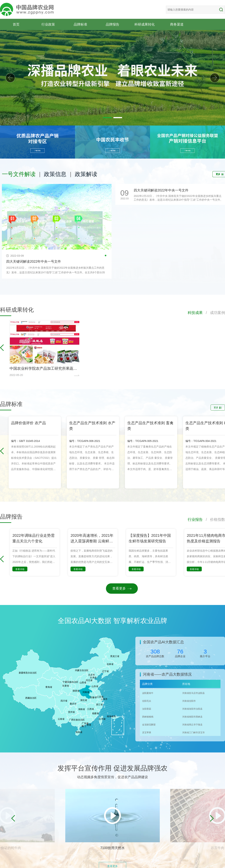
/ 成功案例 (214, 313)
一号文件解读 (19, 174)
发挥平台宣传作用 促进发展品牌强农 (112, 768)
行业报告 (195, 519)
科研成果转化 (145, 24)
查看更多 (122, 588)
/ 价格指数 (214, 519)
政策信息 (55, 174)
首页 (16, 24)
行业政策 (48, 24)
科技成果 (195, 313)
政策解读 (86, 174)
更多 (218, 408)
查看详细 (20, 569)
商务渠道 (177, 24)
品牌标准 (80, 24)
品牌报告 (112, 24)
